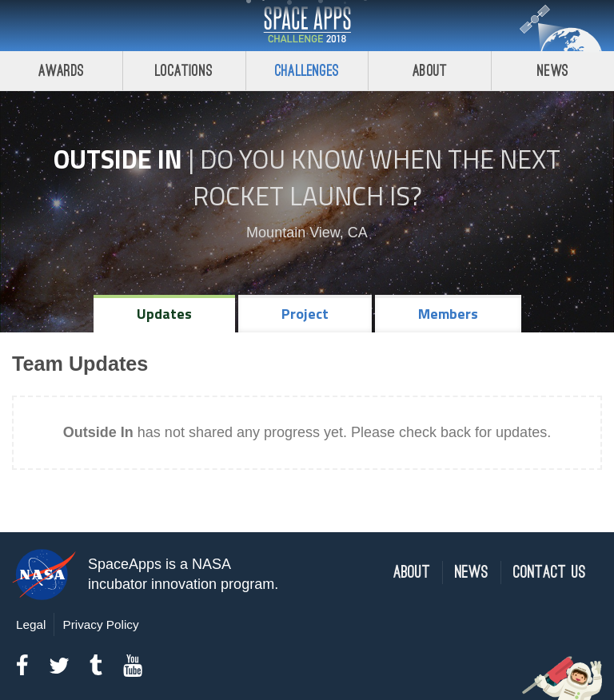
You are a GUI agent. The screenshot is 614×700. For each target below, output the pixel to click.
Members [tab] (448, 314)
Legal (31, 624)
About (430, 71)
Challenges (307, 71)
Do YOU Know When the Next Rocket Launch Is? (377, 177)
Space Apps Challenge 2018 (307, 26)
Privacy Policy (100, 624)
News (553, 71)
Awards (61, 71)
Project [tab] (305, 314)
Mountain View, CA (307, 233)
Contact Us (550, 573)
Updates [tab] (164, 314)
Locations (184, 71)
